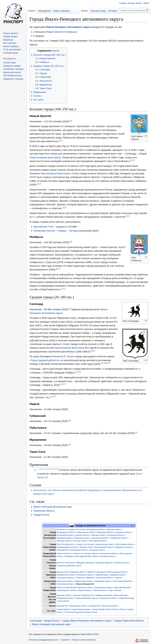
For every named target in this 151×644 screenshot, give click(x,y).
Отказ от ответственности (84, 640)
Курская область (83, 535)
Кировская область (78, 572)
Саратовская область (66, 578)
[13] (52, 396)
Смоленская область (100, 538)
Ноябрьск (70, 32)
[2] (132, 160)
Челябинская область (66, 584)
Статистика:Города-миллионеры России (81, 612)
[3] (38, 184)
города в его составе (85, 544)
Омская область (85, 590)
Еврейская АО (88, 595)
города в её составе (77, 529)
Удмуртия (90, 578)
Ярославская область (98, 541)
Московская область (116, 535)
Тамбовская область (119, 538)
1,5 (57, 469)
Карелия (83, 547)
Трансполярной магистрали (55, 173)
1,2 (47, 469)
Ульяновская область (104, 578)
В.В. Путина (68, 356)
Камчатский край (120, 595)
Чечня (79, 566)
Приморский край (83, 598)
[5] (127, 216)
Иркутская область (86, 587)
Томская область (100, 590)
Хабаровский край (126, 598)
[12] (62, 384)
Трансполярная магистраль (45, 157)
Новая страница (61, 11)
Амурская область (64, 595)
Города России (41, 515)
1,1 (44, 469)
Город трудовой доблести (45, 360)
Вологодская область (125, 544)
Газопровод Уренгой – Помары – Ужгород (56, 231)
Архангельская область (105, 544)
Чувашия (118, 578)
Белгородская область (96, 529)
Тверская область (64, 541)
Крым (95, 556)
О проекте (65, 640)
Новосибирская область (67, 590)
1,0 (40, 469)
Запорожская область (78, 606)
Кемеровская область (104, 587)
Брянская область (114, 529)
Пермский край (101, 575)
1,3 (50, 469)
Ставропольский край (66, 566)
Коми (90, 547)
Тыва (111, 590)
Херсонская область (110, 606)
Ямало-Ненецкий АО (85, 584)
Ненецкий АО (62, 550)
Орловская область (65, 538)
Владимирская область (66, 532)
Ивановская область (106, 532)
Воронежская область (86, 532)
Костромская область (66, 535)
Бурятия (77, 595)
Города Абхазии (63, 609)
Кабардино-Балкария (85, 563)
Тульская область (80, 541)
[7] (62, 289)
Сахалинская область (108, 598)
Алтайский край (70, 587)
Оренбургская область (66, 575)
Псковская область (97, 550)
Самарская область (117, 575)
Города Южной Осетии (101, 609)
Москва (60, 529)
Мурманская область (124, 547)
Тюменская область (44, 511)
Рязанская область (82, 538)
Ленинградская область (104, 547)
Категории (36, 621)
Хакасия (118, 590)
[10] (107, 363)
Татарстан (80, 578)
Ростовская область (107, 556)
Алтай (59, 587)
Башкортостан (63, 572)
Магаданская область (66, 598)
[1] (71, 121)
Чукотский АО (63, 601)
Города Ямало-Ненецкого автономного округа (87, 621)
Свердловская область (84, 581)
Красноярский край (122, 587)
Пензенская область (85, 575)
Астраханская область (109, 553)
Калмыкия (69, 556)
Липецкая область (99, 535)
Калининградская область (67, 547)
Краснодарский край (83, 556)
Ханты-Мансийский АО (122, 581)
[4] (64, 207)
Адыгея (95, 553)
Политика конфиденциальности (43, 640)
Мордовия (101, 572)
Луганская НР (94, 606)
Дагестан (60, 563)
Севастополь (62, 553)
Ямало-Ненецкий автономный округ (53, 507)
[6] (57, 269)
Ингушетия (70, 563)
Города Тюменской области (129, 621)
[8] (92, 351)
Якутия (95, 598)
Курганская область (65, 581)
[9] (102, 363)
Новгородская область (79, 550)
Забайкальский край (103, 595)
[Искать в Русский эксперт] (135, 10)
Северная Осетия (121, 563)
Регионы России (119, 609)
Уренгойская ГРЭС (43, 227)
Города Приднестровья (81, 609)
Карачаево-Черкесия (104, 563)
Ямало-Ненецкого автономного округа (68, 27)
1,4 (54, 469)
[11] (78, 372)
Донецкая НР (62, 606)
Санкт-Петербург (64, 544)
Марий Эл (91, 572)
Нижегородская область (117, 572)
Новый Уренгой (54, 32)
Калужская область (124, 532)
